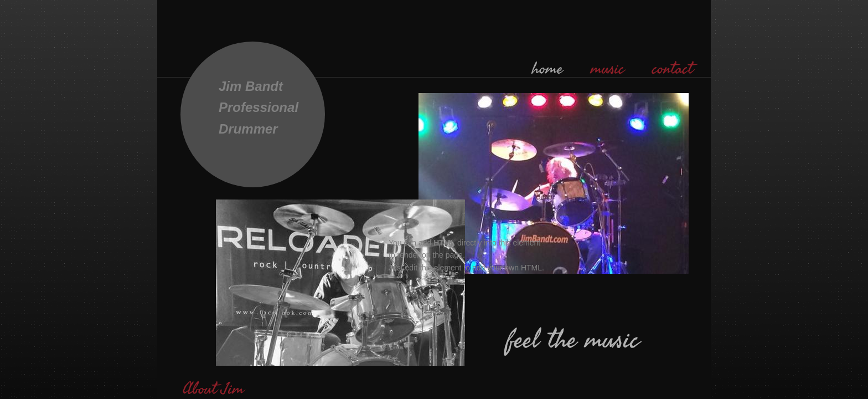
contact (673, 69)
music (608, 69)
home (547, 69)
